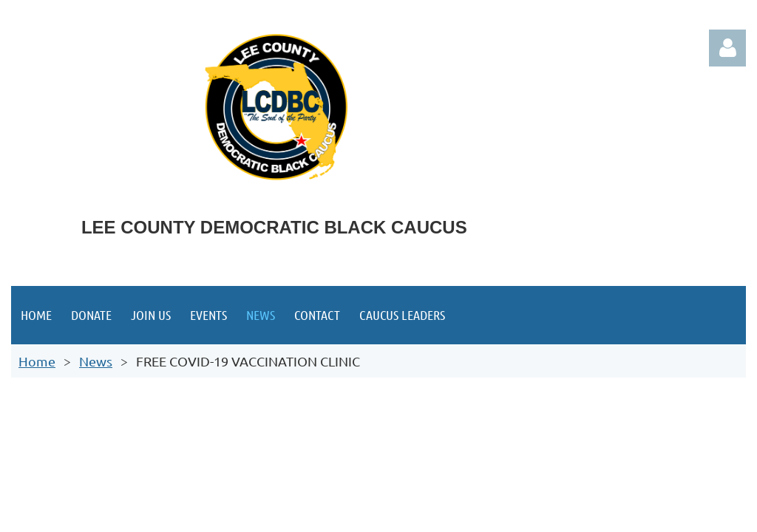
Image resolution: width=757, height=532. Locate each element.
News (96, 361)
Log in (727, 48)
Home (37, 361)
